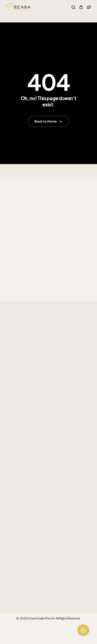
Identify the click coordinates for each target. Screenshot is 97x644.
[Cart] (81, 7)
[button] (89, 7)
